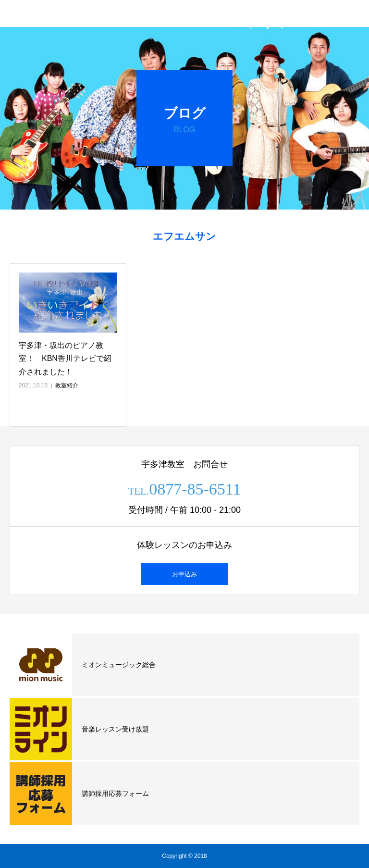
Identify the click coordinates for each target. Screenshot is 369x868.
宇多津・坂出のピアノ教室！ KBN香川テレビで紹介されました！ (65, 358)
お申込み (184, 574)
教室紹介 (67, 385)
